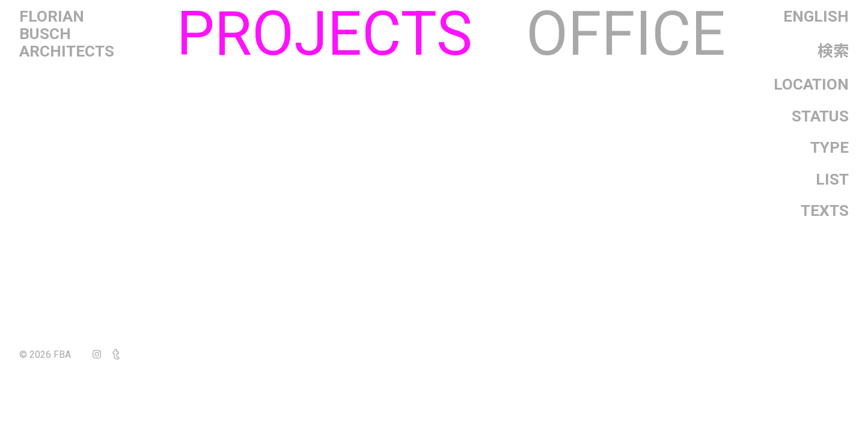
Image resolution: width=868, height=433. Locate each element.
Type (830, 147)
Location (811, 84)
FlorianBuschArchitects (67, 34)
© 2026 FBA (53, 355)
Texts (825, 210)
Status (820, 116)
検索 (833, 51)
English (816, 17)
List (832, 179)
